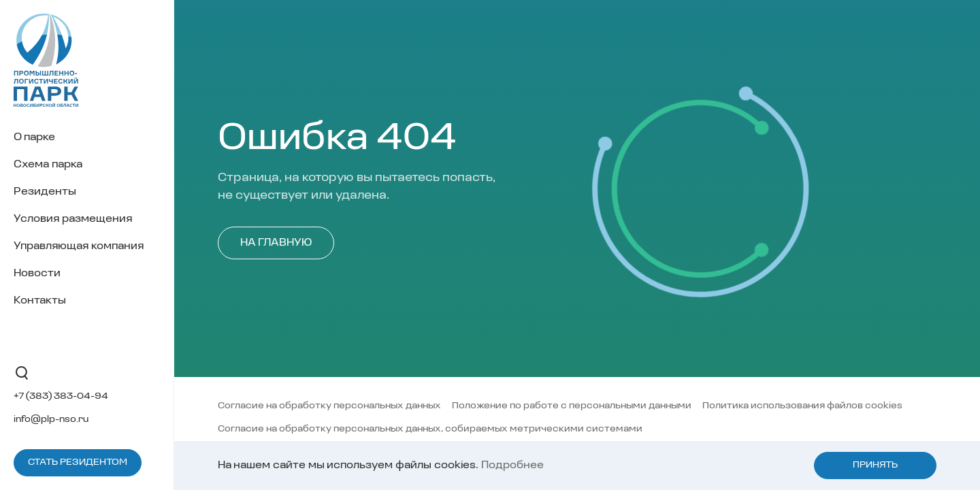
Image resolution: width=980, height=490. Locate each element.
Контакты (40, 301)
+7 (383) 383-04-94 (61, 396)
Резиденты (45, 192)
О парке (34, 137)
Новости (37, 274)
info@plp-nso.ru (51, 420)
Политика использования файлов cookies (802, 406)
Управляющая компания (79, 246)
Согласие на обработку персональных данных (329, 406)
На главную (276, 243)
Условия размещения (73, 219)
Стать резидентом (78, 462)
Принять (875, 465)
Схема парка (48, 165)
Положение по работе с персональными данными (572, 406)
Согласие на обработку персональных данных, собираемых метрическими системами (430, 429)
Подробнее (512, 465)
